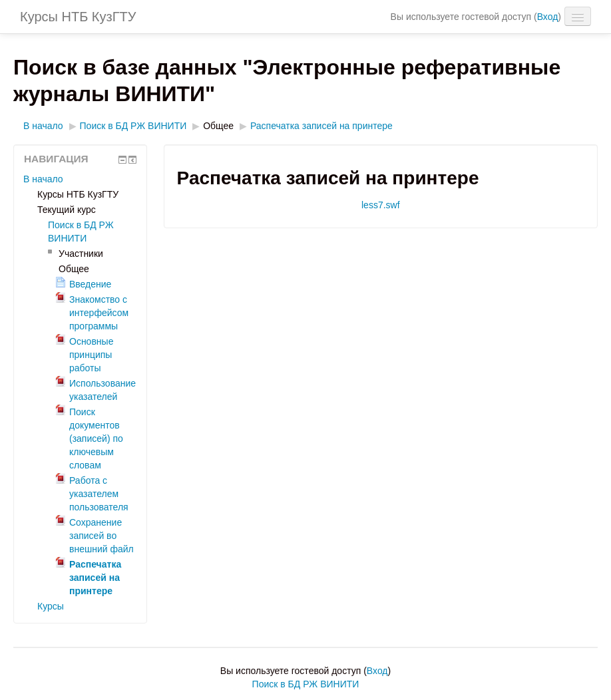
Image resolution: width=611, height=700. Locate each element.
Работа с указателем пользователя (99, 494)
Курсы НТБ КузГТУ (78, 17)
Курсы (51, 606)
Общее (218, 126)
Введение (90, 284)
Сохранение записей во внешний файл (102, 536)
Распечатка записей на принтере (321, 126)
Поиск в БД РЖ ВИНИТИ (133, 126)
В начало (43, 126)
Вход (548, 17)
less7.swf (381, 205)
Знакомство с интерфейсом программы (99, 313)
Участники (81, 254)
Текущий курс (67, 210)
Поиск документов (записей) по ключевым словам (96, 438)
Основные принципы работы (91, 355)
